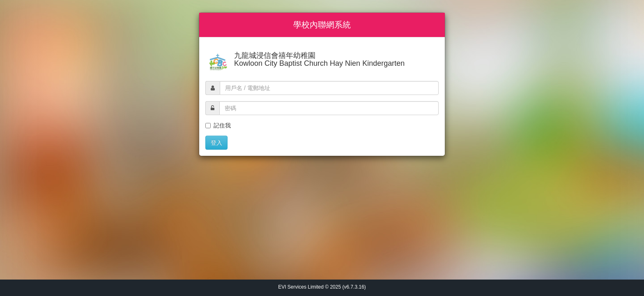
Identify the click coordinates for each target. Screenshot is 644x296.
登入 (216, 143)
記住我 (218, 125)
